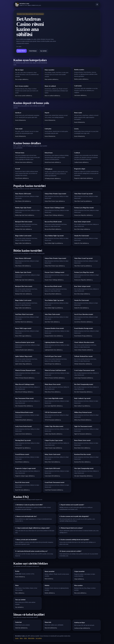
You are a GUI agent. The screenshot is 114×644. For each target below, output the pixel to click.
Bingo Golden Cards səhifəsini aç (23, 243)
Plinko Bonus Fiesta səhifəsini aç (53, 392)
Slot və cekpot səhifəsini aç (22, 79)
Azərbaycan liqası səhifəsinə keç (82, 628)
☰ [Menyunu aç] (97, 4)
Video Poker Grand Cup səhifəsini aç (83, 201)
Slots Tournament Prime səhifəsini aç (24, 406)
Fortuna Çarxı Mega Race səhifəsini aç (83, 215)
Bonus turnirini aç (49, 579)
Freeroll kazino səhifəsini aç (22, 178)
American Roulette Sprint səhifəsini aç (24, 350)
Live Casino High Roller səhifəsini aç (54, 406)
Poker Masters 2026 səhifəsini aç (23, 201)
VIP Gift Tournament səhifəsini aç (53, 420)
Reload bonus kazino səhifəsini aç (53, 162)
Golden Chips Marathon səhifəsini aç (54, 434)
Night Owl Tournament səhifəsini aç (83, 434)
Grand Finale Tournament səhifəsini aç (54, 490)
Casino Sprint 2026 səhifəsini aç (52, 476)
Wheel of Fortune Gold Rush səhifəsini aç (55, 378)
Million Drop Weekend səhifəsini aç (83, 420)
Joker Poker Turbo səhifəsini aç (52, 322)
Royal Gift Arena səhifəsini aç (22, 490)
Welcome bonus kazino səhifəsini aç (24, 162)
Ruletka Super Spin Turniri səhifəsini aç (25, 215)
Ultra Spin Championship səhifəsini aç (83, 476)
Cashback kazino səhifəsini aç (81, 162)
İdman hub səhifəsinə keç (51, 628)
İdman (21, 638)
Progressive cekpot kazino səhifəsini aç (84, 178)
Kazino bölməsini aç (20, 577)
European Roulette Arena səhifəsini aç (54, 336)
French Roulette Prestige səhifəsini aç (83, 336)
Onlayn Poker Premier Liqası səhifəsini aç (55, 201)
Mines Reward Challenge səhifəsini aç (24, 392)
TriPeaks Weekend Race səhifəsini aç (83, 364)
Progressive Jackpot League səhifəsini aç (25, 476)
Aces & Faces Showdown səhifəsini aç (83, 322)
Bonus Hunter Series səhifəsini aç (82, 448)
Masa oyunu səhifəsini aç (80, 593)
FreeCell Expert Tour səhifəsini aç (53, 364)
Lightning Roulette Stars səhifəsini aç (54, 350)
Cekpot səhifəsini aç (79, 579)
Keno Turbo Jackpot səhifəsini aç (82, 229)
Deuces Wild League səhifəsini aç (23, 336)
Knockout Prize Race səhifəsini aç (82, 462)
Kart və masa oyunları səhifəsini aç (24, 96)
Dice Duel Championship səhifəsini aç (83, 392)
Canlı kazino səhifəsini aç (80, 95)
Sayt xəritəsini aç (19, 607)
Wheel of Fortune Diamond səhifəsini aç (25, 378)
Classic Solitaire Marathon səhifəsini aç (84, 350)
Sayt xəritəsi (43, 51)
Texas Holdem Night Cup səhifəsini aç (54, 243)
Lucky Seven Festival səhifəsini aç (23, 434)
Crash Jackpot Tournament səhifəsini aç (84, 378)
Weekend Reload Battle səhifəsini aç (24, 420)
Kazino (17, 638)
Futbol (25, 638)
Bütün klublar (31, 638)
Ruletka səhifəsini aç (50, 593)
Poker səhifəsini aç (20, 593)
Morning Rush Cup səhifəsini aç (23, 448)
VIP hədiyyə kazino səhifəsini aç (53, 178)
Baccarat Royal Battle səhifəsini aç (53, 229)
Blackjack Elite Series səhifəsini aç (24, 229)
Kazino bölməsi (22, 51)
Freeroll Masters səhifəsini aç (22, 462)
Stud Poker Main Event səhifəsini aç (24, 322)
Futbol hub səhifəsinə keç (21, 628)
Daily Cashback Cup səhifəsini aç (82, 406)
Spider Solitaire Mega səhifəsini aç (23, 364)
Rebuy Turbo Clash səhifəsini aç (52, 462)
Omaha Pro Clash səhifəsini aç (82, 243)
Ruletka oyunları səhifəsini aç (81, 79)
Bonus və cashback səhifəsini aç (52, 96)
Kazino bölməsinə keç (21, 120)
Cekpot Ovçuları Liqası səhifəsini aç (53, 448)
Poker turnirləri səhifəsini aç (52, 79)
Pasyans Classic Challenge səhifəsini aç (54, 215)
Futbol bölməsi (33, 51)
